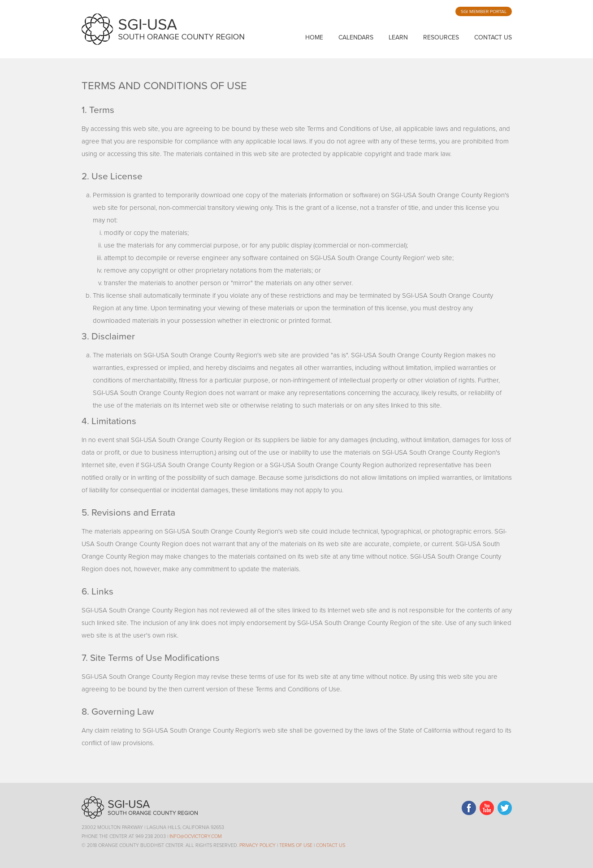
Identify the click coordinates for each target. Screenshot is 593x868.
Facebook (469, 808)
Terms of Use (296, 845)
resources (441, 37)
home (314, 37)
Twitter (505, 808)
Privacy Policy (258, 845)
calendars (356, 37)
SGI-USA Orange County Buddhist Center (163, 29)
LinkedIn (487, 808)
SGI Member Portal (484, 11)
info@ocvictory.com (196, 836)
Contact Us (493, 37)
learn (398, 37)
